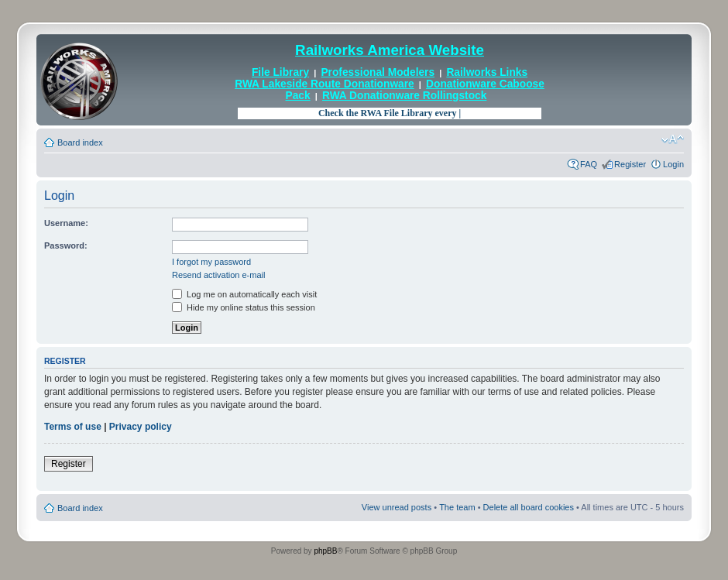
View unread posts (397, 507)
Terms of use (73, 427)
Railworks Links (487, 72)
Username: (66, 223)
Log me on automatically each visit (244, 294)
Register (630, 164)
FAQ (589, 164)
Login (673, 164)
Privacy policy (141, 427)
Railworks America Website (390, 50)
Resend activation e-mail (218, 275)
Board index (80, 142)
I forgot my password (211, 262)
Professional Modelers (378, 72)
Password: (66, 245)
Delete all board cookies (529, 507)
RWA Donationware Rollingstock (404, 96)
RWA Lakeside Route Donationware (325, 84)
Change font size (673, 139)
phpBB (325, 551)
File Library (280, 72)
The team (457, 507)
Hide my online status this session (244, 307)
